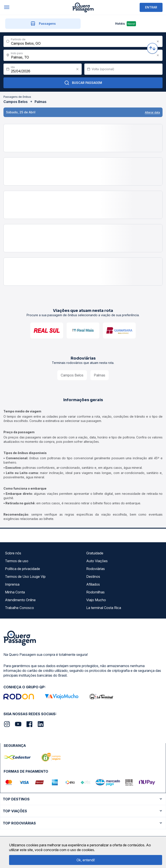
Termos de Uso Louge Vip (25, 576)
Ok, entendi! (86, 860)
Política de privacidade (22, 569)
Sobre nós (13, 553)
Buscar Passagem (83, 83)
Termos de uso (17, 561)
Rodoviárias (96, 569)
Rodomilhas (95, 592)
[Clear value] (77, 69)
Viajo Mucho (96, 600)
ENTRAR (151, 7)
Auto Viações (97, 561)
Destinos (93, 576)
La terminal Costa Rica (104, 608)
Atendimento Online (20, 600)
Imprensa (12, 584)
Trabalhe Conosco (19, 608)
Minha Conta (15, 592)
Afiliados (93, 584)
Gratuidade (95, 553)
